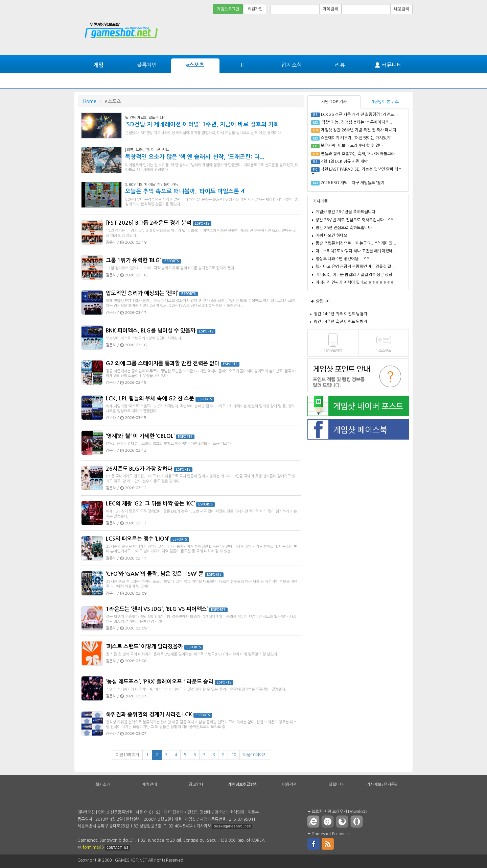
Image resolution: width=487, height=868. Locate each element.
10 (234, 755)
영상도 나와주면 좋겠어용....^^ (342, 259)
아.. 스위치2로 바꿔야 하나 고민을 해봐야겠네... (356, 251)
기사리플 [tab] (320, 201)
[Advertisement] (387, 34)
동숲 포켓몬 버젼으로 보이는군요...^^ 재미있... (356, 243)
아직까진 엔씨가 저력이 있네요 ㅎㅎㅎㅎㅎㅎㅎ (355, 282)
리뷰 (340, 65)
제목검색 (330, 9)
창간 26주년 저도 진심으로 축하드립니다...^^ (354, 220)
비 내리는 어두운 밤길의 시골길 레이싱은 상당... (356, 275)
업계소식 (292, 65)
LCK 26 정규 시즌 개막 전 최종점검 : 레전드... (360, 115)
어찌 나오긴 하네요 (331, 235)
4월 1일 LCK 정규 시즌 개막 (344, 162)
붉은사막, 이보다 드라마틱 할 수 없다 (352, 146)
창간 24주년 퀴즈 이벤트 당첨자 (341, 314)
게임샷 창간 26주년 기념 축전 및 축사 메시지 (358, 130)
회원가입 (255, 9)
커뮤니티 (388, 65)
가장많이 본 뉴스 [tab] (385, 102)
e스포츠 (195, 65)
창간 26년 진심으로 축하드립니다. (344, 228)
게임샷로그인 (228, 9)
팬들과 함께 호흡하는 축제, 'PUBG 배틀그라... (360, 154)
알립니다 (323, 301)
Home (90, 101)
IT (243, 65)
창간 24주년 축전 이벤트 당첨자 (341, 322)
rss (328, 843)
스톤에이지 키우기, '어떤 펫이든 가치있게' (356, 138)
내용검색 (401, 9)
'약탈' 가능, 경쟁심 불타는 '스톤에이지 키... (357, 122)
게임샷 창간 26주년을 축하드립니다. (346, 212)
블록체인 (147, 65)
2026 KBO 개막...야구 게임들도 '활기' (353, 183)
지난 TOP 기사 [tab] (334, 102)
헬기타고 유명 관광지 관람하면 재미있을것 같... (355, 267)
